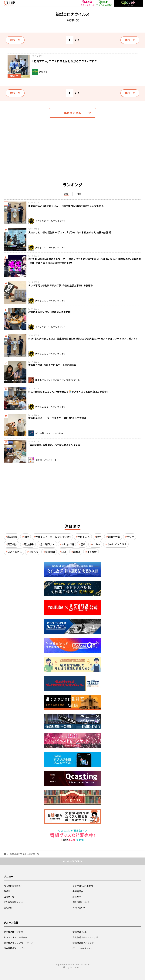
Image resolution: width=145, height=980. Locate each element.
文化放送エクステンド (83, 943)
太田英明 (50, 552)
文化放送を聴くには (13, 902)
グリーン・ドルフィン (83, 948)
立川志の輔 (68, 544)
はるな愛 (92, 552)
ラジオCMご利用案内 (83, 886)
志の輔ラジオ (48, 544)
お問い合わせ (79, 907)
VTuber (96, 544)
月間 (79, 194)
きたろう (34, 552)
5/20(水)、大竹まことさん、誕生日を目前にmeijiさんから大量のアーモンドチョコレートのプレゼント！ (83, 339)
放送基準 (77, 897)
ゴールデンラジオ (117, 544)
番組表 (7, 891)
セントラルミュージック (15, 937)
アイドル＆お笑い (104, 3)
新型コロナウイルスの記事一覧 (25, 854)
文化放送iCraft (80, 932)
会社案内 (8, 907)
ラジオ (130, 537)
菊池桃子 (29, 544)
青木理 (77, 552)
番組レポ (14, 76)
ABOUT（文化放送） (13, 886)
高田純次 (12, 544)
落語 (83, 544)
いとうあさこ (15, 552)
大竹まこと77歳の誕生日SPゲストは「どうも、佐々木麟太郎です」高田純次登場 (70, 232)
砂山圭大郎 (114, 537)
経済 (64, 552)
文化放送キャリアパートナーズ (19, 943)
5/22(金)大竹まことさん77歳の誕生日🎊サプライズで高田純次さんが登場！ (68, 392)
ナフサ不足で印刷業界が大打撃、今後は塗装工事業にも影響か (61, 285)
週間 (66, 194)
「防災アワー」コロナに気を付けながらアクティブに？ (64, 61)
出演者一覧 (9, 897)
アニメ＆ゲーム (88, 3)
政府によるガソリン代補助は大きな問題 (49, 312)
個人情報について (81, 902)
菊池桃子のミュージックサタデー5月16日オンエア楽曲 (57, 418)
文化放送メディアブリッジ (85, 937)
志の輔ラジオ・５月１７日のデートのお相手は (52, 365)
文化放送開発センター (14, 932)
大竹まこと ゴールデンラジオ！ (53, 537)
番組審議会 (78, 891)
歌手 (99, 537)
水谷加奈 (12, 537)
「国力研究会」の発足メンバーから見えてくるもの (54, 445)
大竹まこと (84, 537)
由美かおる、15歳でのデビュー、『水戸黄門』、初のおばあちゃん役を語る (66, 206)
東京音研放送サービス (14, 948)
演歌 (26, 537)
